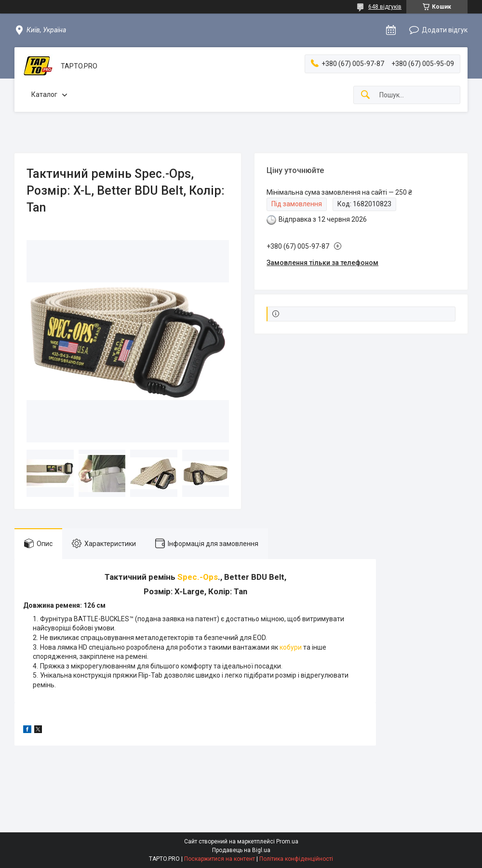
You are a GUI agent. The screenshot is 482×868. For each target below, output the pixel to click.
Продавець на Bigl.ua (241, 850)
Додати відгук (445, 30)
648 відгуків (385, 7)
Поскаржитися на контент (220, 859)
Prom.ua (287, 841)
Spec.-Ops (198, 577)
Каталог (44, 94)
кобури (291, 647)
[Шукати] (365, 95)
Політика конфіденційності (296, 859)
